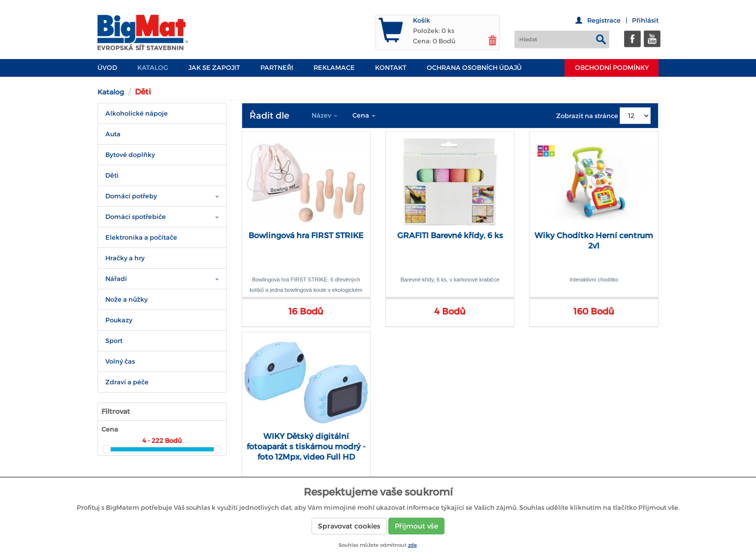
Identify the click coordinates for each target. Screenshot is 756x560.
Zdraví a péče (127, 382)
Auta (113, 134)
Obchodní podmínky (612, 68)
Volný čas (120, 361)
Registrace (604, 20)
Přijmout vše (416, 526)
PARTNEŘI (277, 68)
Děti (112, 175)
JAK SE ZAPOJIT (214, 68)
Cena (364, 115)
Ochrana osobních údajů (474, 68)
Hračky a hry (125, 258)
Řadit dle (269, 116)
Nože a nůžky (126, 299)
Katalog (153, 68)
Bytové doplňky (130, 155)
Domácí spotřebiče (136, 217)
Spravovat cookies (349, 526)
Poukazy (119, 320)
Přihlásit (645, 20)
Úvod (107, 68)
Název (325, 115)
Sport (114, 341)
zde (412, 545)
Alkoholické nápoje (137, 113)
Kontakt (391, 68)
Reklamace (334, 68)
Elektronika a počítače (141, 237)
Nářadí (116, 279)
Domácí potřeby (131, 196)
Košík (422, 20)
